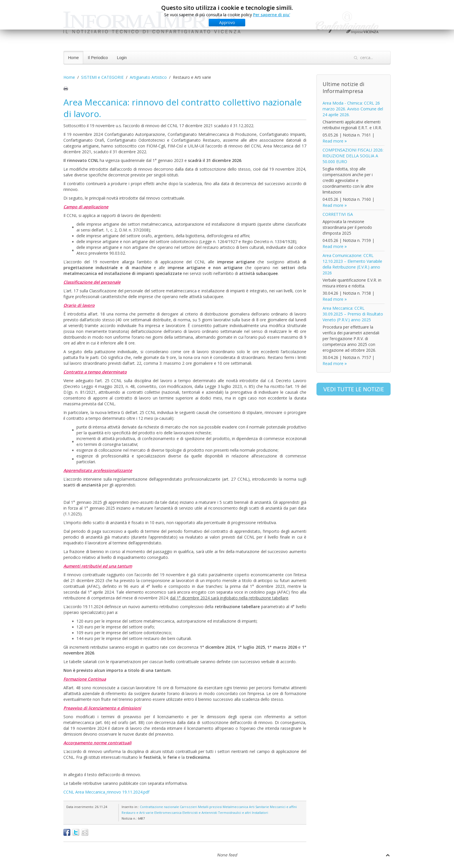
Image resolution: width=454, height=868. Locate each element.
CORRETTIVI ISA (338, 214)
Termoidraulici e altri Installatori (243, 813)
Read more (333, 141)
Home (73, 58)
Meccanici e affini (283, 807)
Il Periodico (98, 58)
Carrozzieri (188, 807)
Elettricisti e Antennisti (200, 813)
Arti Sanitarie (259, 807)
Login (122, 58)
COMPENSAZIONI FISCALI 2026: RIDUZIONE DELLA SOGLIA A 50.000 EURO (353, 156)
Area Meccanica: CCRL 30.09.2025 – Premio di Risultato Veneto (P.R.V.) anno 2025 (353, 314)
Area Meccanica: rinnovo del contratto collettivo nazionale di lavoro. (183, 108)
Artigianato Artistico (148, 77)
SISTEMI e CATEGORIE (102, 77)
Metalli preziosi (210, 807)
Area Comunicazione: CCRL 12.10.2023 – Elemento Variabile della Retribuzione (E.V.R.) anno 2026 (352, 264)
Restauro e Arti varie (138, 813)
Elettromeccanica (168, 813)
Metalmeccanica (235, 807)
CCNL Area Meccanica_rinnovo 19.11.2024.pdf (106, 792)
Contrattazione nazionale (159, 807)
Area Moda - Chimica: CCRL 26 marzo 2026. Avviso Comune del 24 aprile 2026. (353, 109)
